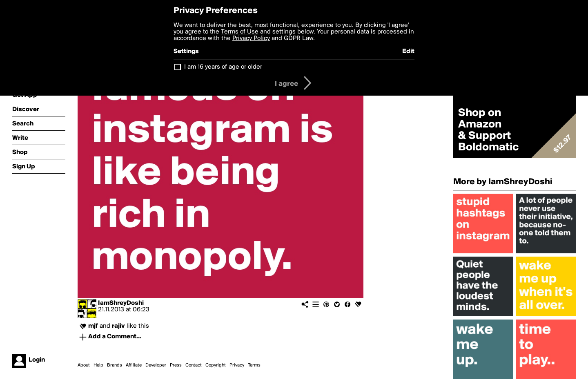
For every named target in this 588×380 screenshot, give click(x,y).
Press (176, 365)
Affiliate (134, 365)
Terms (254, 365)
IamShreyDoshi (121, 303)
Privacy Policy (251, 38)
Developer (156, 365)
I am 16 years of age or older (223, 67)
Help (98, 365)
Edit (408, 51)
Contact (194, 365)
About (84, 365)
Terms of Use (240, 32)
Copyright (216, 365)
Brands (115, 365)
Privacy (237, 365)
